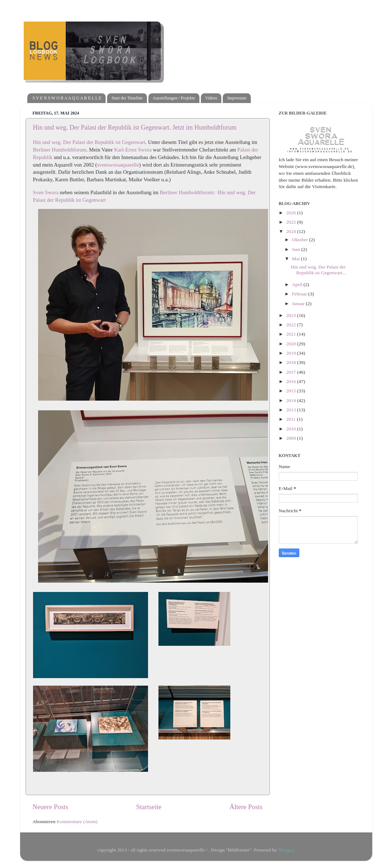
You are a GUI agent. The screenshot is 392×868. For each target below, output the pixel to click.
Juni (297, 249)
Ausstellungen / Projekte (174, 98)
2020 (291, 344)
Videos (211, 98)
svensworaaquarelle (118, 165)
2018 (291, 362)
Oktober (301, 240)
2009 (291, 438)
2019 (291, 353)
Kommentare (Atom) (77, 822)
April (298, 284)
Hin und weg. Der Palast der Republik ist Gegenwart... (318, 270)
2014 (291, 400)
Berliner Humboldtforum (60, 150)
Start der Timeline (127, 98)
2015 (291, 391)
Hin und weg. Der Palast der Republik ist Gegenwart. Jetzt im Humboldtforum (135, 127)
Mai (297, 259)
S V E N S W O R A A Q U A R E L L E (67, 98)
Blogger (286, 850)
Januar (299, 304)
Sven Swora (46, 192)
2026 (291, 213)
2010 (291, 429)
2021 (291, 334)
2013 (291, 410)
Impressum (237, 98)
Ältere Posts (246, 807)
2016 (291, 381)
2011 (291, 419)
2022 (291, 325)
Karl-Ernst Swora (133, 150)
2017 (291, 372)
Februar (300, 294)
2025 (291, 222)
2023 (291, 315)
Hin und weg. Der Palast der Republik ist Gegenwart (89, 142)
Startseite (149, 807)
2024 (291, 231)
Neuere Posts (50, 807)
